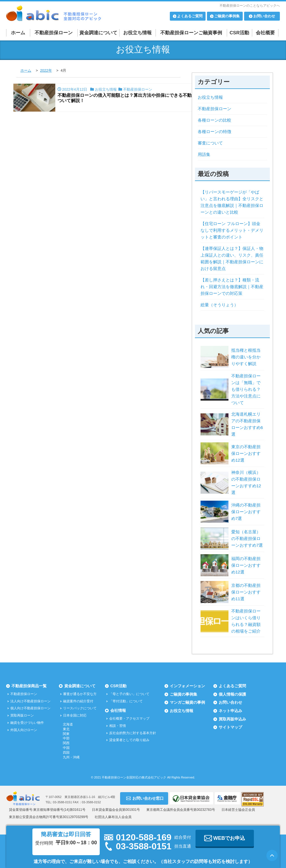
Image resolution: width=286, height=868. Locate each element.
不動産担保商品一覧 (29, 686)
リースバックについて (80, 708)
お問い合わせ (230, 702)
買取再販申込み (232, 719)
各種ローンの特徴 (214, 132)
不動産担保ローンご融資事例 (191, 33)
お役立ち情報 (137, 33)
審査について (210, 143)
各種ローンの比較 (214, 120)
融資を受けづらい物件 (27, 723)
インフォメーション (187, 686)
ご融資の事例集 (183, 694)
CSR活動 (239, 33)
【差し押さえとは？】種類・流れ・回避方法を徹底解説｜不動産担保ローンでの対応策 (232, 287)
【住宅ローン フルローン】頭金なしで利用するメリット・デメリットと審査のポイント (232, 230)
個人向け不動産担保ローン (30, 708)
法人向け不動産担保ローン (30, 701)
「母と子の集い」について (129, 694)
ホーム (18, 33)
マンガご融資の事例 (187, 702)
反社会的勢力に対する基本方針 (133, 733)
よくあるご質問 (232, 686)
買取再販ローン (22, 715)
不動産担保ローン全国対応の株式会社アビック (134, 777)
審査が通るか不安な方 (80, 694)
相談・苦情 (118, 726)
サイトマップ (230, 727)
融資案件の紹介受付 (78, 701)
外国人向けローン (24, 730)
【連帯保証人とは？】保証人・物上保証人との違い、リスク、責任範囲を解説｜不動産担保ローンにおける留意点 (232, 258)
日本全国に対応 (75, 715)
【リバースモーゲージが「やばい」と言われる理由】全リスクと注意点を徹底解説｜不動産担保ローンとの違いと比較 (232, 202)
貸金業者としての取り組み (129, 740)
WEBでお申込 (225, 838)
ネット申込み (230, 711)
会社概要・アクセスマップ (129, 718)
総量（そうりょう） (219, 305)
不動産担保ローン (54, 33)
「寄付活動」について (126, 701)
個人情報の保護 (232, 694)
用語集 (204, 154)
